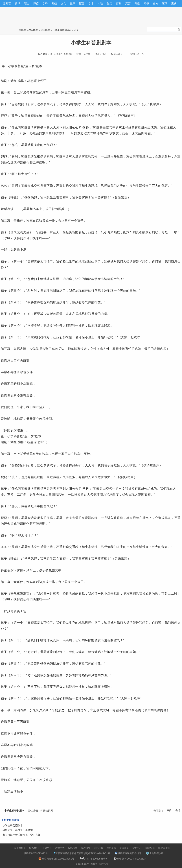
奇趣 (137, 3)
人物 (100, 3)
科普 (18, 66)
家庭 (82, 3)
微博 (178, 810)
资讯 (17, 3)
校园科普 (45, 30)
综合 (27, 3)
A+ (139, 54)
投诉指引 (85, 848)
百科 (119, 3)
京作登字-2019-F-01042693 (130, 859)
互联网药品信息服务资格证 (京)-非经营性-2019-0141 (81, 853)
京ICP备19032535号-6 (94, 859)
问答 (146, 3)
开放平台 (47, 848)
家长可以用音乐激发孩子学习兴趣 (21, 835)
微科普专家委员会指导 (128, 853)
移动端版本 (164, 848)
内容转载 (98, 848)
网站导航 (150, 848)
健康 (73, 3)
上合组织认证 (155, 853)
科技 (54, 3)
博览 (36, 3)
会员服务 (124, 848)
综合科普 (33, 30)
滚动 (165, 3)
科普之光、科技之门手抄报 (18, 830)
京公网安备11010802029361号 (56, 859)
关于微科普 (20, 848)
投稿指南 (73, 848)
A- (143, 54)
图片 (155, 3)
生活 (109, 3)
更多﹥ (175, 3)
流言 (128, 3)
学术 (91, 3)
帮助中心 (137, 848)
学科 (45, 3)
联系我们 (34, 848)
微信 (169, 810)
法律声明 (60, 848)
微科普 (7, 3)
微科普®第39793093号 (34, 853)
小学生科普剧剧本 (62, 30)
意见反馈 (111, 848)
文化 (63, 3)
